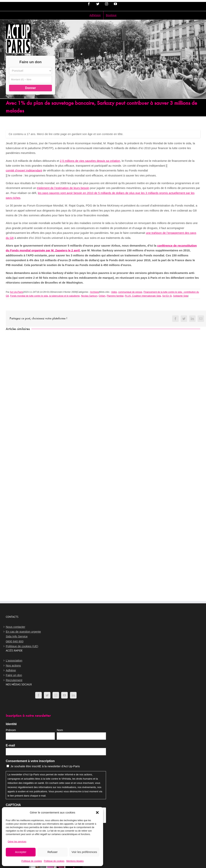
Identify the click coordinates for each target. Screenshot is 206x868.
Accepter (21, 852)
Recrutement (14, 680)
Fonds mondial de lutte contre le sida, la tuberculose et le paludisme (45, 296)
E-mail (10, 745)
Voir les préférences (84, 852)
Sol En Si (167, 296)
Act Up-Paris (16, 292)
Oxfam (102, 296)
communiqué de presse (130, 292)
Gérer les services (17, 842)
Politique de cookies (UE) (22, 646)
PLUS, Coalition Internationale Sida (143, 296)
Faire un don (14, 675)
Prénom (11, 730)
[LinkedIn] (73, 695)
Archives (94, 292)
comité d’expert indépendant (24, 170)
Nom (60, 730)
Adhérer (11, 670)
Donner (31, 88)
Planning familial (115, 296)
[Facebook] (38, 695)
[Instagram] (56, 695)
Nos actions (13, 665)
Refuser (53, 852)
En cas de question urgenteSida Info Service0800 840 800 (23, 636)
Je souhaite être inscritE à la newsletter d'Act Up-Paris (45, 766)
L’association (14, 660)
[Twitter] (47, 695)
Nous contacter (15, 627)
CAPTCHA (13, 805)
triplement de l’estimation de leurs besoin (63, 188)
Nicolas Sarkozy (89, 296)
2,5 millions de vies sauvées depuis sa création (90, 161)
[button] (97, 813)
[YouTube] (64, 695)
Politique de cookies (32, 861)
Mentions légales (75, 861)
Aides (114, 292)
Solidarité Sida (181, 296)
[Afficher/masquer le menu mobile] (198, 27)
